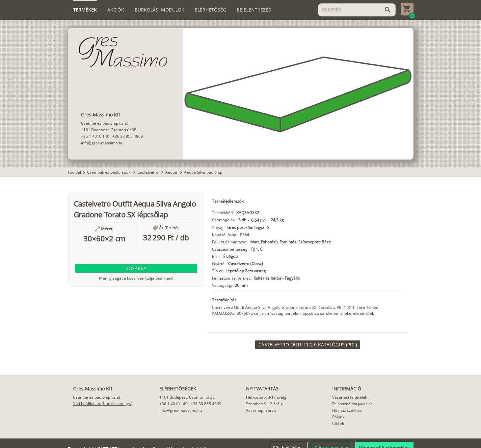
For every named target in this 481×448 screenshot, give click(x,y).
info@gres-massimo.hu (102, 143)
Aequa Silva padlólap (203, 172)
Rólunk (338, 417)
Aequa (172, 172)
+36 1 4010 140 (95, 136)
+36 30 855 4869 (128, 136)
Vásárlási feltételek (350, 397)
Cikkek (338, 423)
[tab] (85, 10)
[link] (308, 345)
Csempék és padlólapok (109, 172)
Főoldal (74, 172)
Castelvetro (148, 172)
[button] (136, 268)
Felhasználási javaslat (352, 404)
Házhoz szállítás (347, 410)
